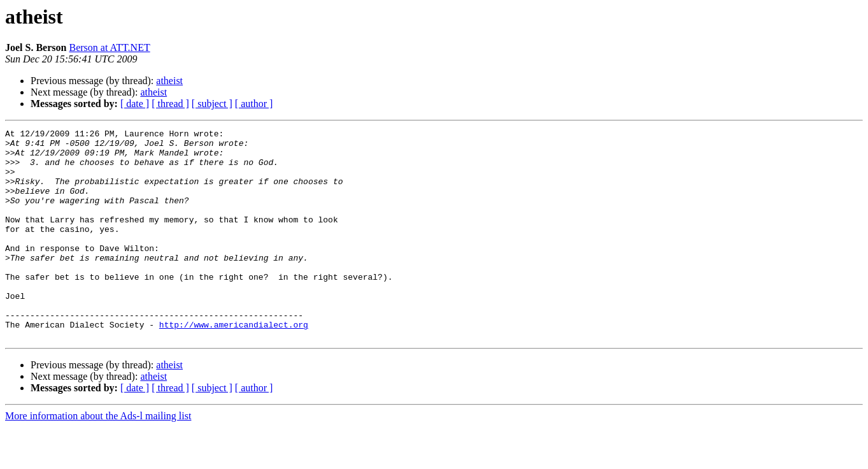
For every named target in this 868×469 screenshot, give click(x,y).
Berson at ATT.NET (109, 47)
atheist (169, 81)
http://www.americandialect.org (234, 364)
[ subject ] (212, 104)
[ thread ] (170, 104)
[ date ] (135, 104)
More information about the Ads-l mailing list (98, 458)
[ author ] (254, 104)
